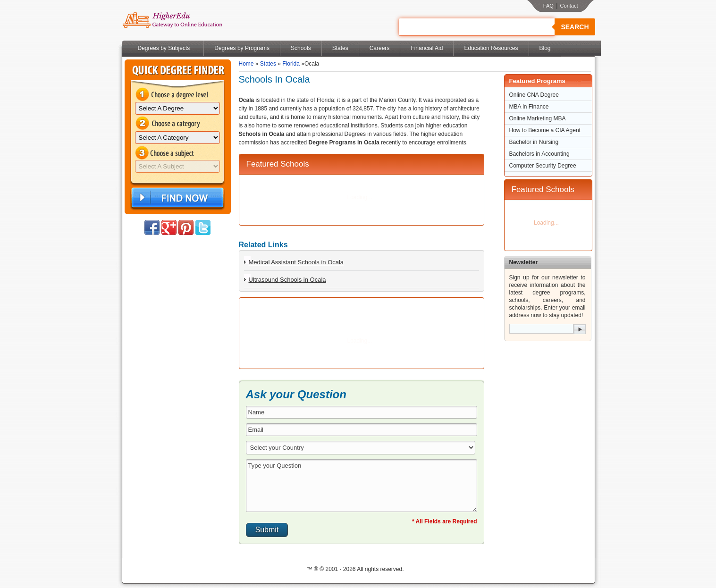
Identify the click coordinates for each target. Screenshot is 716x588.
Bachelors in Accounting (539, 154)
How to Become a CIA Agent (545, 130)
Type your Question (362, 486)
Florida (291, 64)
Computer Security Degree (543, 166)
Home (246, 64)
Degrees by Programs (242, 48)
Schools (301, 48)
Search (575, 27)
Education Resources (491, 48)
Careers (380, 48)
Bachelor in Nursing (534, 142)
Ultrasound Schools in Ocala (287, 280)
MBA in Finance (529, 107)
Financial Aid (427, 48)
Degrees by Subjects (164, 48)
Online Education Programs (172, 20)
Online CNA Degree (534, 95)
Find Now (177, 198)
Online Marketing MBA (538, 118)
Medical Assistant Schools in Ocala (296, 262)
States (340, 48)
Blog (545, 48)
